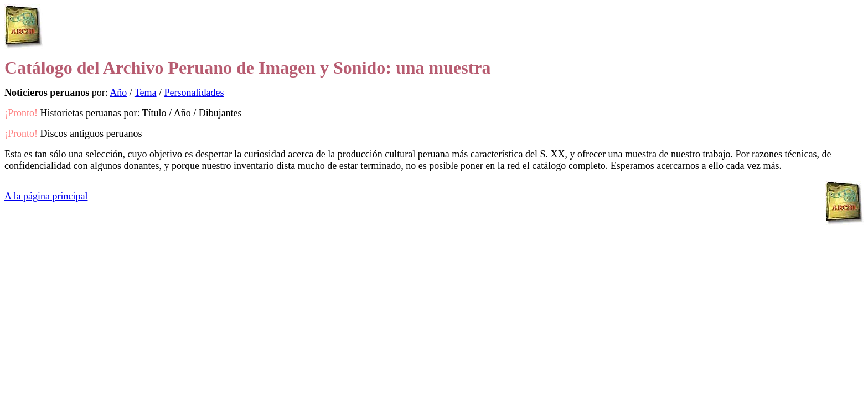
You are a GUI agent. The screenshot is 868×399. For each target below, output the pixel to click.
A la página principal (46, 196)
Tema (146, 93)
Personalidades (194, 93)
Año (118, 93)
